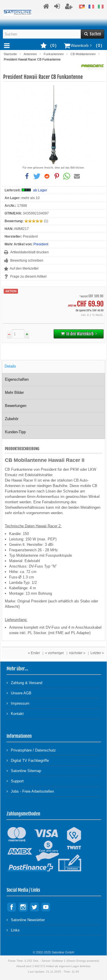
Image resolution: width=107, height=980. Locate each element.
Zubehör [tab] (12, 419)
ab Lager (40, 190)
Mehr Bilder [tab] (14, 393)
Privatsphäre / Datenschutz (31, 750)
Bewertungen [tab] (16, 406)
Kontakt (15, 713)
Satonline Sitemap (24, 770)
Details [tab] (10, 366)
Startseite (10, 54)
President (41, 244)
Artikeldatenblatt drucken (30, 252)
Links (13, 930)
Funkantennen (54, 54)
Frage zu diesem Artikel (28, 276)
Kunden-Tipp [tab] (15, 432)
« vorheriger (54, 653)
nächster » (77, 653)
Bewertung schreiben (27, 260)
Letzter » (97, 653)
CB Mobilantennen (83, 54)
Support (15, 781)
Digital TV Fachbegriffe (28, 760)
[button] (27, 176)
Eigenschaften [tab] (17, 379)
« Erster (34, 653)
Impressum (18, 703)
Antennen (30, 54)
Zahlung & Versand (24, 683)
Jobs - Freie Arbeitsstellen (30, 791)
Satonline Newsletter (26, 920)
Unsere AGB (19, 693)
